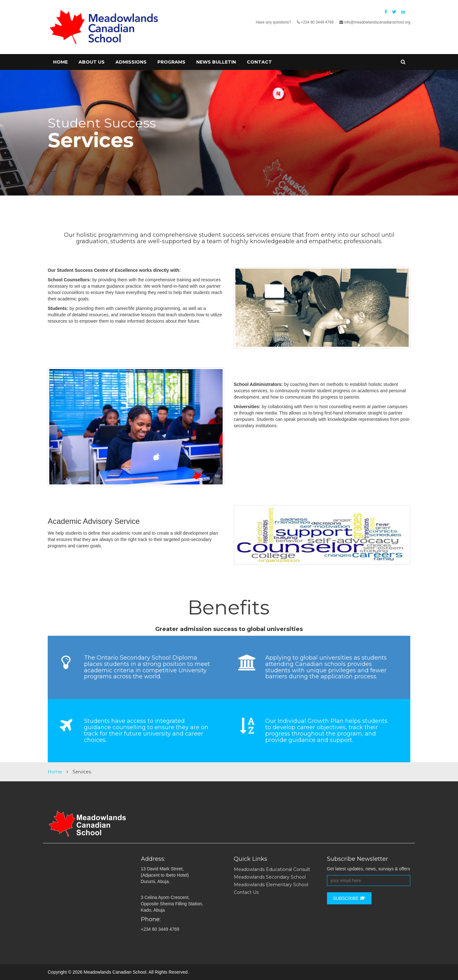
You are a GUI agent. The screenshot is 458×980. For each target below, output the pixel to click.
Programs (171, 62)
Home (60, 62)
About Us (92, 62)
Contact (259, 62)
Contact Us (246, 892)
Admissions (131, 62)
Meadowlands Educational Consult (272, 869)
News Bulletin (216, 62)
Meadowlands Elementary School (271, 885)
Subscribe (349, 898)
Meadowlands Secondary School (270, 877)
